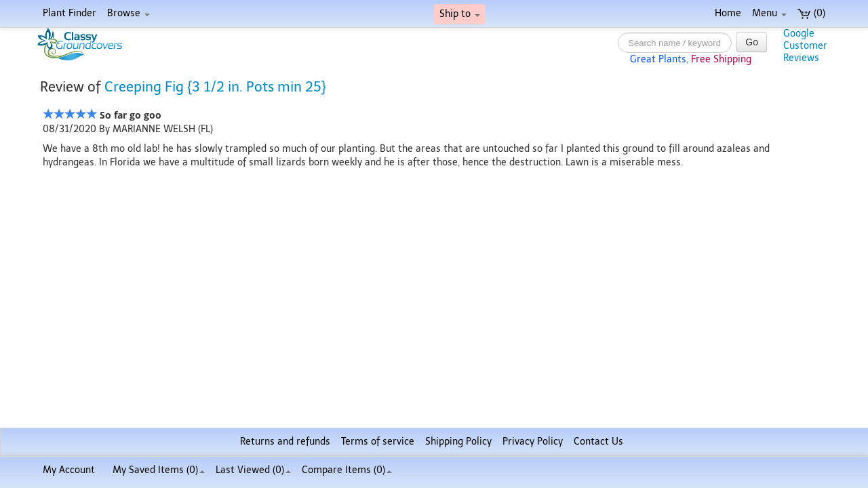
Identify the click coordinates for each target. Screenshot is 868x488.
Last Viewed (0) (253, 470)
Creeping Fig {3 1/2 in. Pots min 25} (215, 87)
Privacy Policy (533, 442)
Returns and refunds (285, 442)
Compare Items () (347, 470)
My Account (69, 470)
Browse (129, 13)
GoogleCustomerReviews (805, 46)
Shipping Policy (458, 442)
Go (752, 42)
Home (728, 13)
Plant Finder (70, 13)
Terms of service (378, 442)
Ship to (460, 14)
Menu (769, 13)
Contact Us (598, 442)
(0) (811, 13)
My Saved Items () (159, 470)
